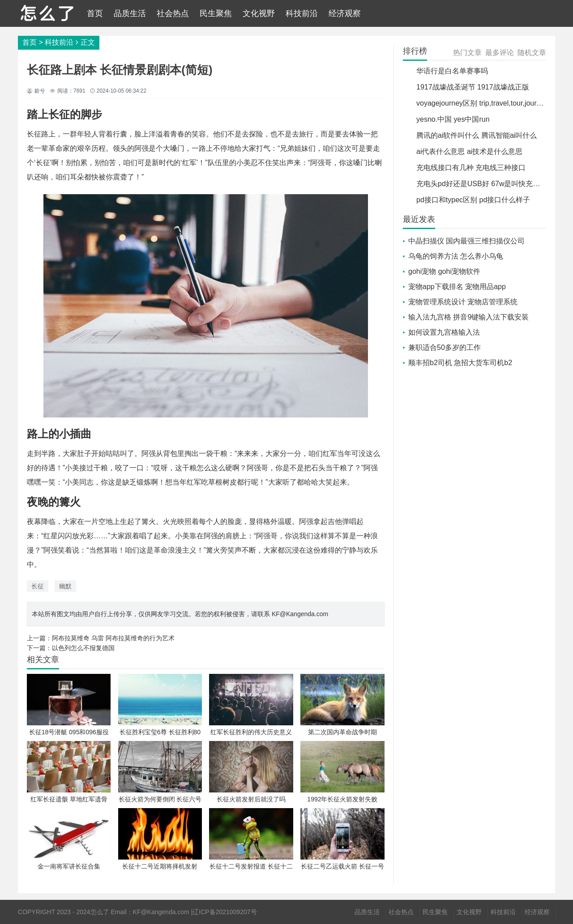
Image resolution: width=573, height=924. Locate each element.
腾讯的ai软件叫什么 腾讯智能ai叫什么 (477, 135)
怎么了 (100, 912)
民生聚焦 (216, 13)
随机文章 (532, 53)
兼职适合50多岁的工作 (445, 347)
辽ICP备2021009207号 (224, 912)
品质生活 (130, 13)
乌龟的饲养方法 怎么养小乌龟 (456, 256)
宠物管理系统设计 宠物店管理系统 (463, 302)
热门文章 (467, 53)
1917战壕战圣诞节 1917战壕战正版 (473, 87)
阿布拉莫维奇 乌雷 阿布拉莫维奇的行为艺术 (113, 638)
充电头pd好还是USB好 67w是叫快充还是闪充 (489, 184)
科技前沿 (302, 13)
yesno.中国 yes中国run (453, 119)
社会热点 (173, 13)
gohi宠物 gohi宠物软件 (444, 271)
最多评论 (500, 53)
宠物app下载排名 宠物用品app (457, 287)
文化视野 (259, 13)
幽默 (65, 586)
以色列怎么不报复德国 (83, 648)
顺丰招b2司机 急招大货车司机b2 (460, 363)
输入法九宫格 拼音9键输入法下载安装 (468, 317)
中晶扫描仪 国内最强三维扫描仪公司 (466, 241)
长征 (38, 586)
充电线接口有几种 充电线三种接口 (471, 168)
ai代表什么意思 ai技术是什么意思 (469, 151)
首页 (95, 13)
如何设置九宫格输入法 (444, 332)
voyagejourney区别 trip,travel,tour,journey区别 (489, 103)
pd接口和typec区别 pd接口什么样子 (473, 200)
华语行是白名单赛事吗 (452, 71)
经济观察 (345, 13)
